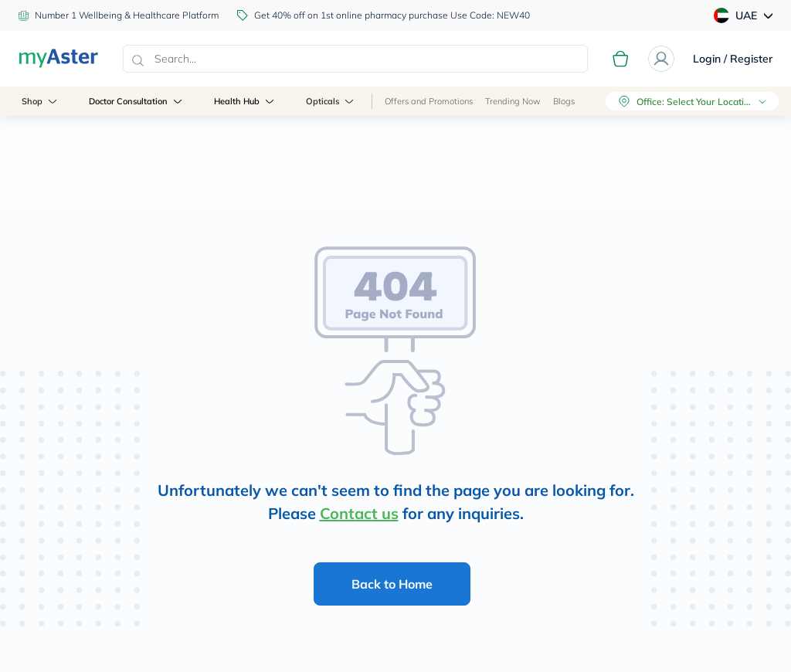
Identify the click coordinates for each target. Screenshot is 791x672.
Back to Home (392, 584)
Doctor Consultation (137, 101)
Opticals (331, 101)
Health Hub (245, 101)
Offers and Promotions (429, 101)
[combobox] (355, 59)
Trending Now (513, 101)
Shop (41, 101)
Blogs (564, 101)
